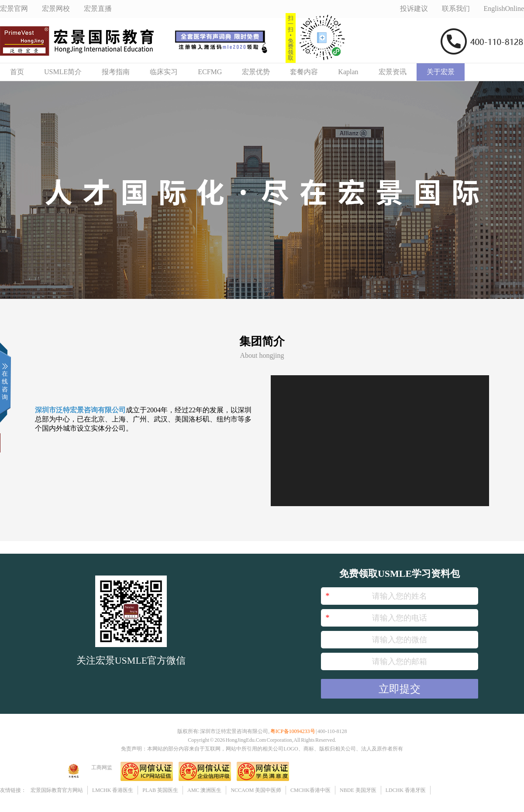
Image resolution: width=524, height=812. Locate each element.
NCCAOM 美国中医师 (256, 790)
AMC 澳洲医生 (204, 790)
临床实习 (164, 72)
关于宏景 (441, 72)
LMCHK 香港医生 (113, 790)
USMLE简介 (63, 72)
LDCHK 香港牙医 (406, 790)
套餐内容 (304, 72)
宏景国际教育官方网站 (57, 790)
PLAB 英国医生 (160, 790)
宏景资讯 (393, 72)
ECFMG (210, 72)
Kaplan (348, 72)
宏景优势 (256, 72)
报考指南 (116, 72)
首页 (17, 72)
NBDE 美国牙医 (358, 790)
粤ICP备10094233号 (293, 731)
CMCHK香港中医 (310, 790)
